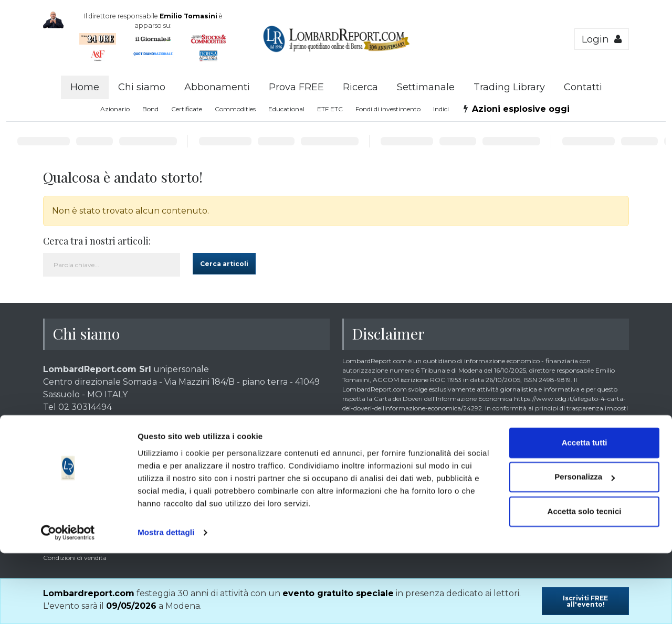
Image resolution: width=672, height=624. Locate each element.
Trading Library (509, 87)
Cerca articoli (224, 264)
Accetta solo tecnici (585, 582)
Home (85, 87)
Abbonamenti (217, 87)
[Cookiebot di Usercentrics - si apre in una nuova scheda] (68, 604)
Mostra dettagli (166, 603)
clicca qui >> (285, 483)
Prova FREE (296, 87)
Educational (286, 109)
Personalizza (585, 548)
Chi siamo (142, 87)
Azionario (115, 109)
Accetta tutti (585, 514)
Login (602, 39)
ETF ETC (330, 109)
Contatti (583, 87)
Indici (441, 109)
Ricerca (360, 87)
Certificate (187, 109)
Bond (150, 109)
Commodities (235, 109)
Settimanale (426, 87)
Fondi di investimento (388, 109)
